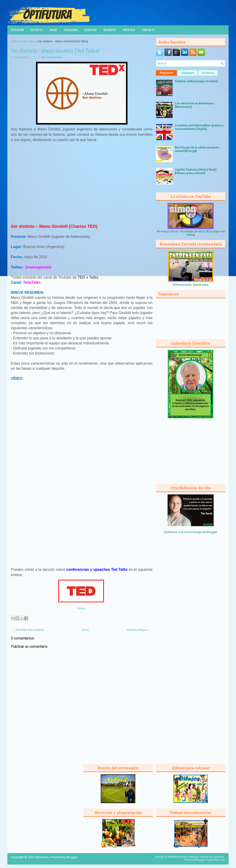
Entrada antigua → (139, 630)
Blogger (212, 532)
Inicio (16, 41)
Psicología (71, 30)
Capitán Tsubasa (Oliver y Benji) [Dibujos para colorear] (196, 171)
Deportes (37, 30)
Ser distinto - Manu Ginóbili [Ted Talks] (55, 51)
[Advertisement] (82, 185)
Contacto (148, 30)
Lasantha (218, 857)
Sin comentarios (52, 57)
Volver (81, 608)
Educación (17, 30)
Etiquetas (188, 73)
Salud (53, 30)
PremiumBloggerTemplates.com (205, 860)
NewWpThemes (178, 857)
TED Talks (29, 41)
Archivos (208, 73)
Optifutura (21, 57)
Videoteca (129, 30)
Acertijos (90, 30)
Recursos (110, 30)
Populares (166, 73)
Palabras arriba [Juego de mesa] (196, 81)
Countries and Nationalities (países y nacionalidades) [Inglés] (199, 127)
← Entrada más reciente (28, 630)
